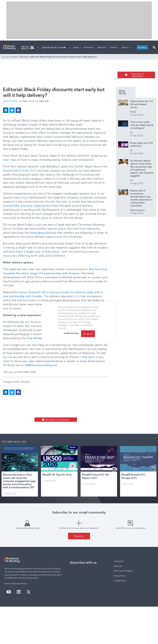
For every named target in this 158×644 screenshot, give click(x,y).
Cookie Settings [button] (71, 333)
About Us (118, 566)
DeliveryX (24, 57)
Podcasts (89, 47)
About (126, 47)
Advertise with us (83, 562)
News (77, 47)
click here (88, 357)
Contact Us (119, 561)
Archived (10, 101)
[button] (154, 47)
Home (14, 57)
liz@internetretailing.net (41, 365)
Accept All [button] (88, 334)
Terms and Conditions (123, 571)
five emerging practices (40, 233)
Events (114, 47)
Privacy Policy (120, 576)
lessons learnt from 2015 (20, 171)
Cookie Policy (120, 581)
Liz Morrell (42, 101)
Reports (102, 47)
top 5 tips (10, 160)
